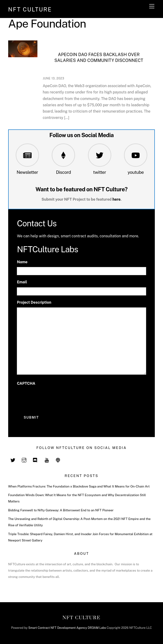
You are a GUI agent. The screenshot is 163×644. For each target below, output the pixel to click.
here (117, 199)
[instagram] (24, 460)
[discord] (35, 460)
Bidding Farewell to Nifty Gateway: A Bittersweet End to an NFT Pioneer (61, 510)
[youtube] (47, 460)
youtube (136, 172)
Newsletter (27, 172)
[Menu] (152, 6)
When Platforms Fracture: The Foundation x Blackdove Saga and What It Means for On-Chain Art (79, 486)
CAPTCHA (26, 383)
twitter (100, 172)
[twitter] (13, 460)
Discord (63, 172)
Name (22, 262)
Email (22, 282)
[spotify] (58, 460)
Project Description (34, 302)
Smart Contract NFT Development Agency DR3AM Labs (67, 628)
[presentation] (52, 398)
